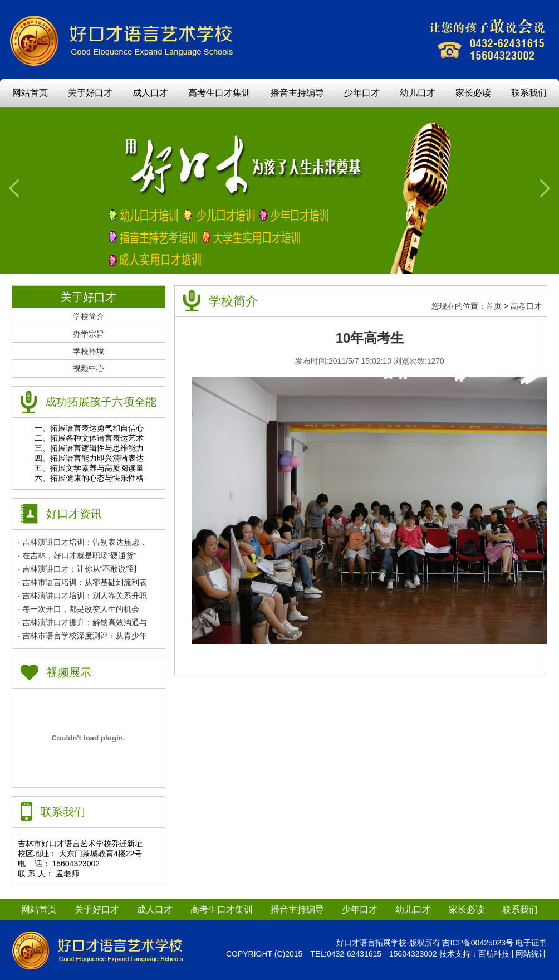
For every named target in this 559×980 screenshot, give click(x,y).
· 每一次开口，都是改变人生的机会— (82, 609)
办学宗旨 (89, 334)
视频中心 (89, 368)
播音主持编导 (297, 93)
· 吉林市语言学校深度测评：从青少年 (82, 636)
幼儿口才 (418, 93)
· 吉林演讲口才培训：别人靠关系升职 (82, 596)
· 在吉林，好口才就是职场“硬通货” (77, 555)
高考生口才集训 (219, 93)
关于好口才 (90, 93)
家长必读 (473, 93)
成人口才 (150, 93)
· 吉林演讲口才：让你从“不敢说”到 (77, 569)
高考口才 (526, 306)
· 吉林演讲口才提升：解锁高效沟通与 (82, 622)
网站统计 (531, 954)
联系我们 (529, 93)
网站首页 (30, 93)
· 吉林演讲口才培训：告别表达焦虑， (82, 542)
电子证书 (531, 943)
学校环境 (89, 351)
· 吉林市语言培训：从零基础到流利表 (82, 582)
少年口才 (362, 93)
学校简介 (89, 316)
